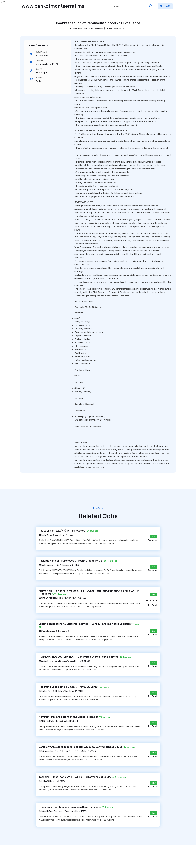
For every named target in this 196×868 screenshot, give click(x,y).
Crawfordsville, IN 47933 (76, 811)
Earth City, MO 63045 (86, 751)
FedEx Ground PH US (49, 565)
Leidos (43, 781)
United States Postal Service (53, 661)
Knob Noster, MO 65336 (80, 661)
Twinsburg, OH (64, 631)
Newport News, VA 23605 (75, 598)
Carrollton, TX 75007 (64, 535)
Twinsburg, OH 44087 (71, 565)
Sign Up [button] (165, 6)
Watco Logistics (47, 631)
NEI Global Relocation (49, 721)
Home (116, 6)
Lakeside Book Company (51, 811)
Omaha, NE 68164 (70, 721)
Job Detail (152, 540)
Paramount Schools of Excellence (86, 29)
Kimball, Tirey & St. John (51, 691)
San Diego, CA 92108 (74, 691)
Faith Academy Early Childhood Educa (56, 751)
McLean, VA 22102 (57, 781)
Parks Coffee (46, 535)
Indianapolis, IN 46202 (117, 29)
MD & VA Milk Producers (50, 598)
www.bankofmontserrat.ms (53, 6)
